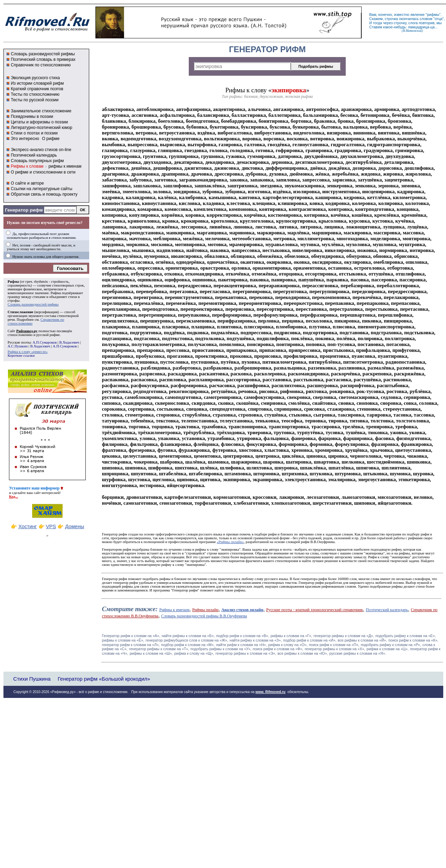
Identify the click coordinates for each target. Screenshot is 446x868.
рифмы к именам (65, 166)
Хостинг (27, 526)
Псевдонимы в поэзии (32, 116)
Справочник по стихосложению (41, 65)
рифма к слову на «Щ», (194, 653)
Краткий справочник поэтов (37, 89)
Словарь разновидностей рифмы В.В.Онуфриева (204, 616)
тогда (378, 23)
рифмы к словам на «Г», (291, 636)
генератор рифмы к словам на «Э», (246, 653)
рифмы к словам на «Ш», (151, 653)
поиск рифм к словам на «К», (414, 640)
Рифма (13, 282)
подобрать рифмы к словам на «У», (221, 649)
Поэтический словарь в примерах (43, 59)
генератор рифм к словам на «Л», (131, 645)
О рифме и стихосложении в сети (43, 172)
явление (417, 15)
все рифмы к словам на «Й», (363, 640)
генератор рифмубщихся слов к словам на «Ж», (187, 640)
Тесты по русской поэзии (35, 100)
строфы (13, 301)
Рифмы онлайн (205, 610)
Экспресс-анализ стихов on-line (41, 150)
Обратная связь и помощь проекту (44, 194)
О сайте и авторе (27, 183)
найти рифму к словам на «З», (256, 640)
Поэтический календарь (34, 155)
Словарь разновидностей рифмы (43, 54)
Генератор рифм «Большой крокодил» (104, 679)
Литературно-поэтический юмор (41, 128)
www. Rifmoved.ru (271, 692)
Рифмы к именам (174, 610)
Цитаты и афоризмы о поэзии (39, 122)
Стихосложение (20, 312)
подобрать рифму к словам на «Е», (406, 636)
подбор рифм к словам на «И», (310, 640)
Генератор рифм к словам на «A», (131, 636)
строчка (391, 19)
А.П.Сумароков (45, 342)
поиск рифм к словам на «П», (334, 645)
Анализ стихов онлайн (242, 610)
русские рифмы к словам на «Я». (358, 653)
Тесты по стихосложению (35, 94)
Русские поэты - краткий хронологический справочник (315, 610)
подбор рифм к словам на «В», (243, 636)
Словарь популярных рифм (37, 161)
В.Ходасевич (69, 342)
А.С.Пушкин (18, 346)
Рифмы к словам (27, 166)
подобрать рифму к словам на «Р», (391, 645)
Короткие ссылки (21, 356)
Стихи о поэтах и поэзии (34, 133)
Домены (75, 526)
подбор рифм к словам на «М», (188, 645)
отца (439, 19)
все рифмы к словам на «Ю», (303, 653)
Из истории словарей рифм (37, 83)
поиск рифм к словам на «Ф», (278, 649)
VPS (51, 526)
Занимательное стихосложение (41, 111)
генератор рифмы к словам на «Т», (159, 649)
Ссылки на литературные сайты (41, 189)
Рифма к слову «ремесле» (28, 352)
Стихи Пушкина (32, 679)
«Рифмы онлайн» (230, 542)
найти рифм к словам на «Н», (241, 645)
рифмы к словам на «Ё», (123, 640)
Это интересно (25, 139)
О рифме (51, 139)
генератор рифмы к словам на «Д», (344, 636)
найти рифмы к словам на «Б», (188, 636)
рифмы (433, 15)
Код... (13, 497)
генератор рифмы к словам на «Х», (335, 649)
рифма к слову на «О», (288, 645)
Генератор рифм (24, 210)
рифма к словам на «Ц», (387, 649)
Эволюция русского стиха (35, 78)
